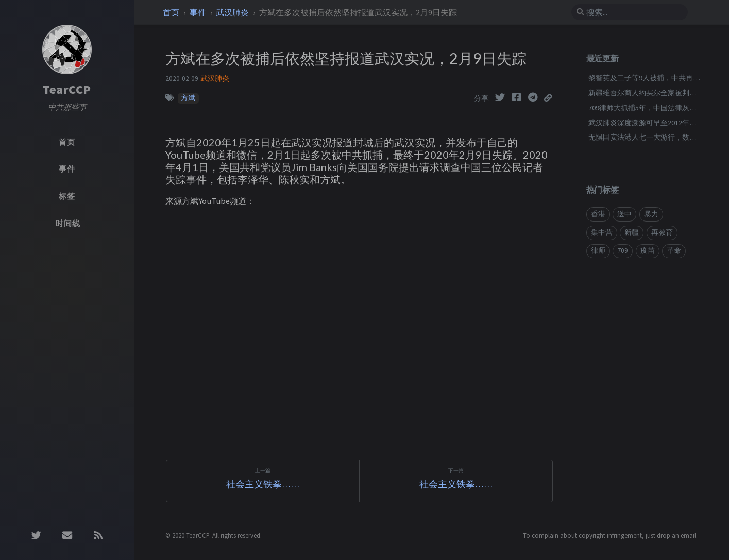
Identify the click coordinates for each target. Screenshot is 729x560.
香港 (598, 214)
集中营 (602, 233)
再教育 (662, 233)
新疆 (632, 233)
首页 (172, 12)
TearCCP (67, 89)
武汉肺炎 (233, 12)
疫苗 (648, 251)
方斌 (188, 98)
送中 (624, 214)
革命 (674, 251)
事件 (199, 12)
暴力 (651, 214)
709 (623, 251)
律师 (598, 251)
